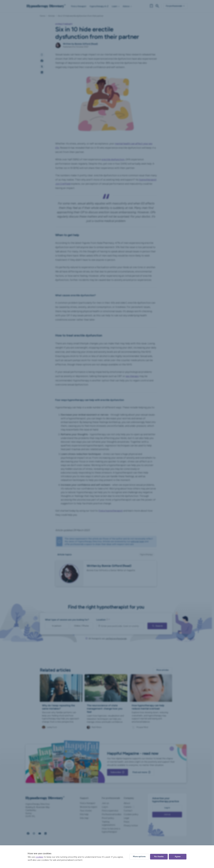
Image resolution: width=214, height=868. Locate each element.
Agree (178, 857)
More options (139, 857)
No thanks (159, 857)
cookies (39, 857)
